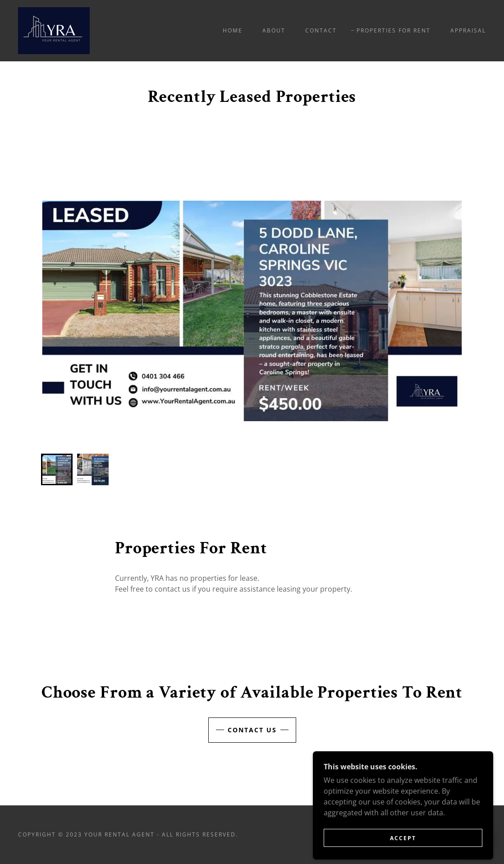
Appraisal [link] (468, 30)
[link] (54, 30)
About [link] (274, 30)
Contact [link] (321, 30)
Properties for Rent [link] (394, 30)
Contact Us (252, 730)
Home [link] (233, 30)
